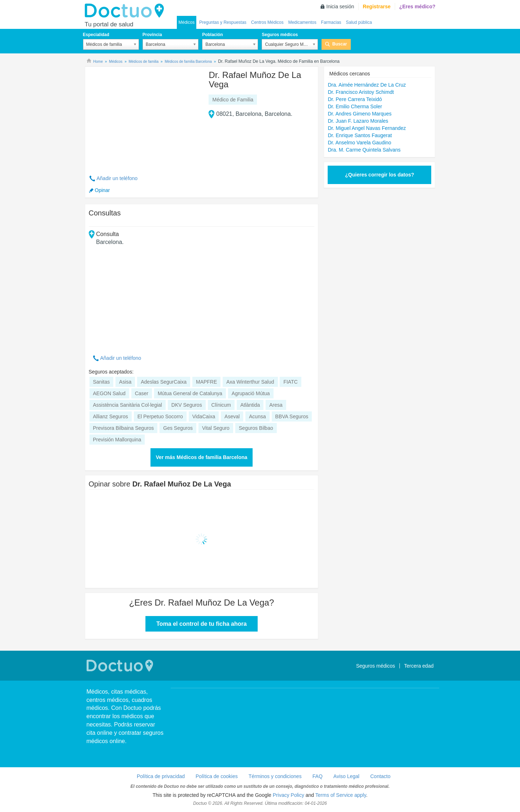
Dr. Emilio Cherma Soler (355, 106)
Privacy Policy (289, 795)
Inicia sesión (340, 6)
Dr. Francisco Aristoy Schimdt (361, 92)
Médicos (187, 22)
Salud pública (359, 22)
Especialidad (96, 35)
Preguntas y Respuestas (223, 22)
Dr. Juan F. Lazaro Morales (358, 121)
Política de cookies (217, 776)
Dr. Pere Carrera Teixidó (355, 99)
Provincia (152, 35)
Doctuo (126, 11)
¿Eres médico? (417, 6)
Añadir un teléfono (117, 178)
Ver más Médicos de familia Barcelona (202, 457)
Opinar (102, 190)
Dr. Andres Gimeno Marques (360, 114)
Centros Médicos (267, 22)
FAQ (318, 776)
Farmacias (331, 22)
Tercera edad (419, 666)
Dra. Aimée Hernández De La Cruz (367, 85)
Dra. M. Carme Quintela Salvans (364, 150)
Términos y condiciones (275, 776)
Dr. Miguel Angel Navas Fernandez (367, 128)
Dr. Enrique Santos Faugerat (360, 135)
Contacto (380, 776)
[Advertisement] (144, 117)
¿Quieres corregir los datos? (379, 175)
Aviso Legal (346, 776)
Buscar (340, 44)
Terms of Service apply (341, 795)
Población (212, 35)
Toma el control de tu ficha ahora (201, 624)
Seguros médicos (280, 35)
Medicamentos (302, 22)
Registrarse (377, 6)
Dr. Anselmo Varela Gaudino (359, 143)
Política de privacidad (161, 776)
